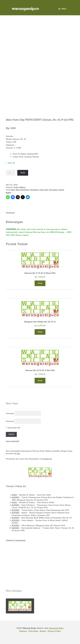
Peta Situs (33, 631)
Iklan (13, 190)
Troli (23, 173)
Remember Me (13, 428)
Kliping (22, 187)
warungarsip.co (25, 9)
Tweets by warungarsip (16, 540)
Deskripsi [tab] (10, 213)
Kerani (43, 631)
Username (10, 413)
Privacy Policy (54, 631)
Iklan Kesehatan (22, 190)
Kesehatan (34, 190)
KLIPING (15, 497)
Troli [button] (40, 283)
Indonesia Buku (56, 628)
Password (10, 421)
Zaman (61, 190)
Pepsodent (53, 190)
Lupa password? (13, 441)
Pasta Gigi (44, 190)
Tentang (23, 631)
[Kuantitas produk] (11, 173)
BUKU (14, 495)
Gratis (16, 187)
